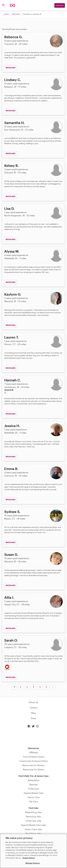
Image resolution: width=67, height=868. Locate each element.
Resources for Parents (33, 765)
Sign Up (60, 5)
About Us (33, 702)
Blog (33, 713)
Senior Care (34, 797)
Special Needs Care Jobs (33, 825)
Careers (34, 708)
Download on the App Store (33, 737)
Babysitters (33, 780)
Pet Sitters (16, 14)
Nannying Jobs (33, 816)
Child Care (33, 789)
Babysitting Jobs (33, 812)
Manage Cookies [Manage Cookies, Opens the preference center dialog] (33, 863)
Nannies (33, 784)
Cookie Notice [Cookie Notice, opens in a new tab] (29, 858)
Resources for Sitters (33, 769)
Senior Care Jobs (33, 829)
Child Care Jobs (34, 821)
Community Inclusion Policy (34, 761)
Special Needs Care (34, 793)
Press (33, 718)
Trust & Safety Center (34, 757)
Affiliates (34, 752)
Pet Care (33, 801)
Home (7, 14)
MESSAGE (11, 68)
